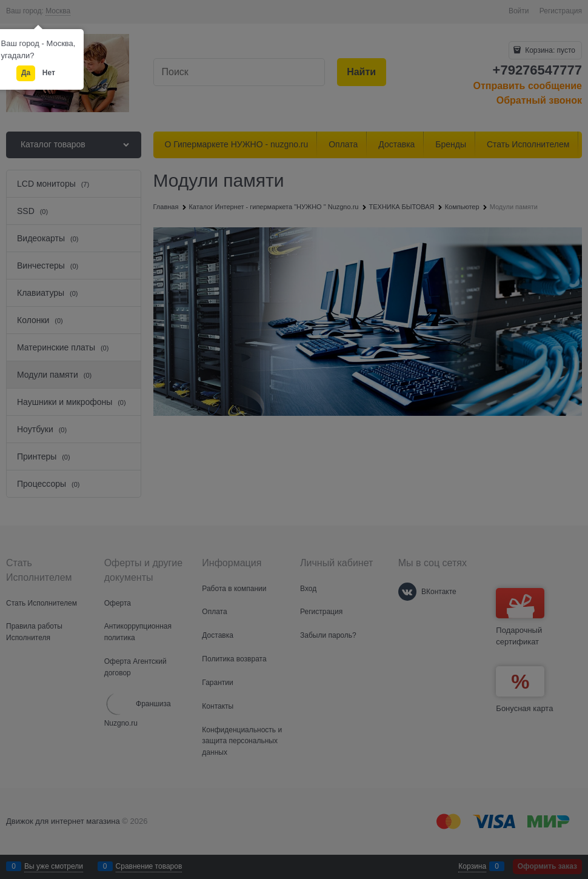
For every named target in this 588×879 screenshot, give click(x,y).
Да (26, 73)
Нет (49, 73)
